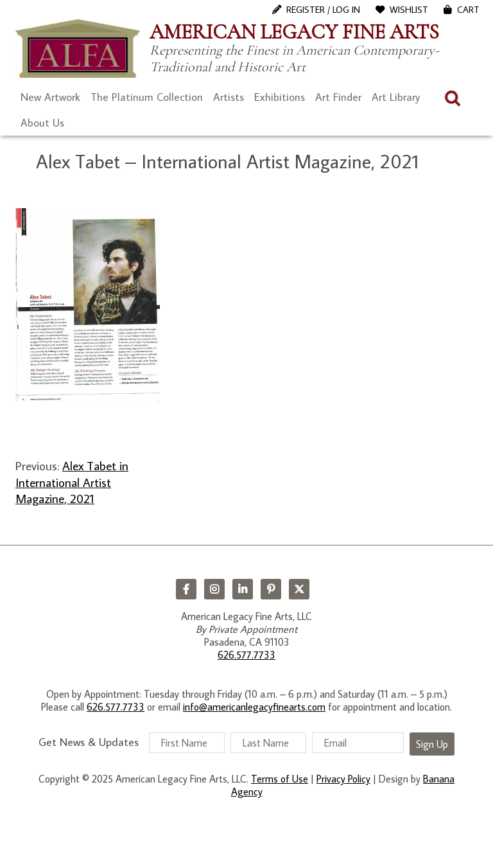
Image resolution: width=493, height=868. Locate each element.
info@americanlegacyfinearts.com (254, 707)
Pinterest (271, 589)
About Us (42, 123)
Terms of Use (280, 779)
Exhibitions (280, 97)
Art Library (396, 97)
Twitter (299, 589)
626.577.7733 (246, 655)
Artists (229, 97)
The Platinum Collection (147, 97)
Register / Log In (323, 10)
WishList (409, 10)
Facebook (186, 589)
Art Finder (338, 97)
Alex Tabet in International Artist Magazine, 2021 (72, 482)
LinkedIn (243, 589)
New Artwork (50, 97)
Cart (468, 10)
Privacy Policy (343, 779)
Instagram (214, 589)
